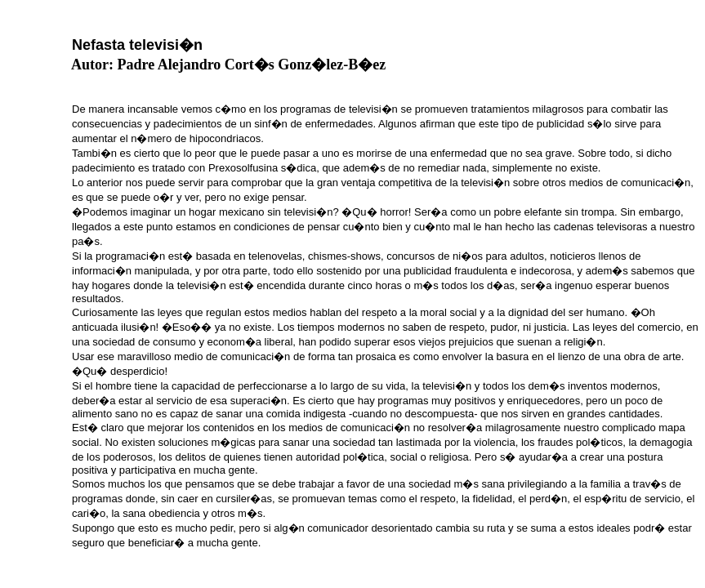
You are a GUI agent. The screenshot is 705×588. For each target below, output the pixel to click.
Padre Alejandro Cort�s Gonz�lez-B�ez (252, 65)
